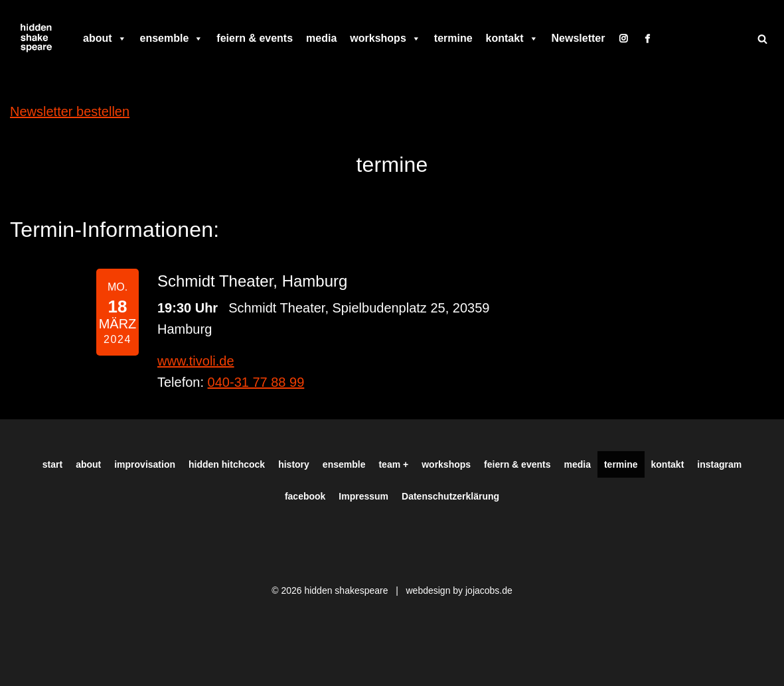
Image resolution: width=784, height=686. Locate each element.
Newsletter (579, 38)
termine (453, 38)
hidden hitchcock (227, 464)
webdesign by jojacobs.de (459, 590)
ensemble (172, 38)
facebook (305, 496)
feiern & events (255, 38)
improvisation (145, 464)
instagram (719, 464)
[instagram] (623, 38)
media (321, 38)
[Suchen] (762, 39)
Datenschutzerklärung (450, 496)
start (52, 464)
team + (393, 464)
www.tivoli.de (196, 361)
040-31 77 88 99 (256, 382)
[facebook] (647, 38)
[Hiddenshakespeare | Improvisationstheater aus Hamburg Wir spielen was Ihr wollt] (37, 38)
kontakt (512, 38)
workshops (385, 38)
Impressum (363, 496)
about (105, 38)
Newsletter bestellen (70, 111)
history (294, 464)
